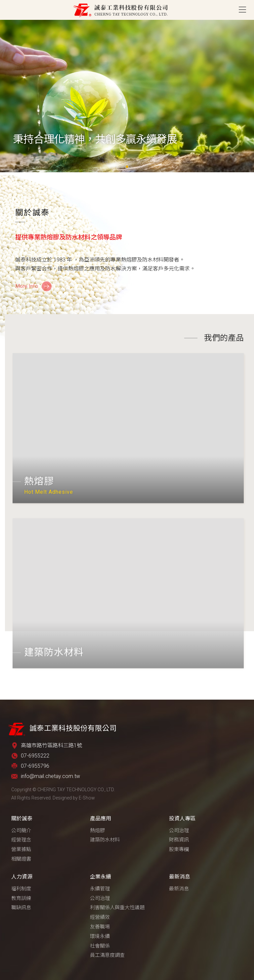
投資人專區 (182, 818)
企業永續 (101, 877)
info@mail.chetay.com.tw (50, 776)
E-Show (87, 798)
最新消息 (180, 877)
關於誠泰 (22, 818)
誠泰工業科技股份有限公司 (120, 10)
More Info (27, 286)
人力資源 (22, 877)
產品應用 (101, 818)
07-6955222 (35, 756)
